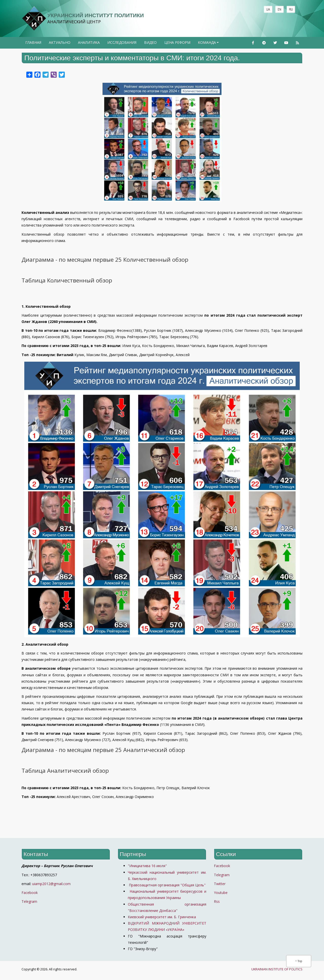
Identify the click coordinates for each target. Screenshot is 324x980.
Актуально (60, 42)
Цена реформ (177, 42)
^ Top (299, 961)
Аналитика (89, 42)
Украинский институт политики (96, 15)
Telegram (29, 901)
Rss (217, 901)
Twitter (220, 884)
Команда (209, 44)
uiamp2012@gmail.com (51, 884)
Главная (33, 42)
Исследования (122, 42)
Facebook (30, 893)
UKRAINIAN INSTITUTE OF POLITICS (277, 969)
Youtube (221, 893)
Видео (150, 42)
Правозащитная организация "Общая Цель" (167, 885)
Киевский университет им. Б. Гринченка (162, 917)
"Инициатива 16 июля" (147, 866)
